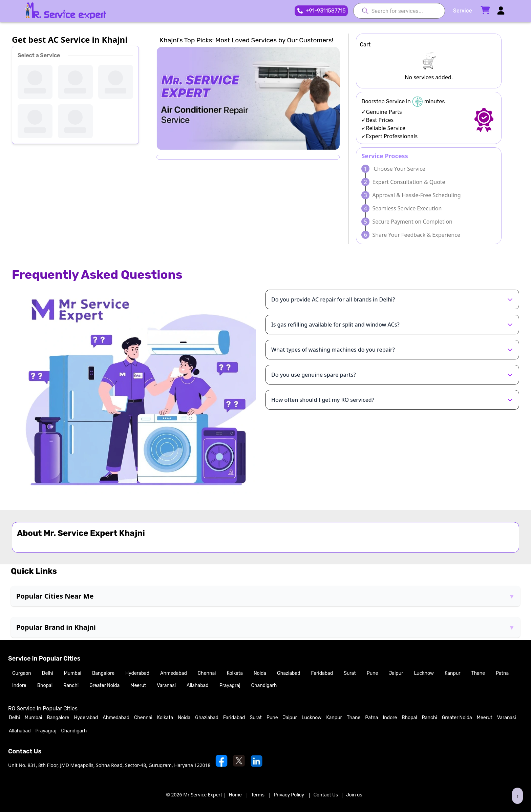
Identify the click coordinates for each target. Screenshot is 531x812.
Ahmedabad (174, 673)
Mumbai (73, 673)
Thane (478, 673)
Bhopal (45, 685)
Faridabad (322, 673)
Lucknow (424, 673)
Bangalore (103, 673)
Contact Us (326, 795)
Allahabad (198, 685)
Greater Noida (104, 685)
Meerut (138, 685)
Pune (373, 673)
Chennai (207, 673)
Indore (19, 685)
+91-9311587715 (326, 11)
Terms (258, 795)
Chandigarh (264, 685)
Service (463, 11)
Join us (354, 795)
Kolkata (235, 673)
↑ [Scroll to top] (517, 796)
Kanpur (453, 673)
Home (235, 795)
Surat (350, 673)
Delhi (48, 673)
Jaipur (396, 673)
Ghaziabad (289, 673)
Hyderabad (137, 673)
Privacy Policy (289, 795)
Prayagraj (230, 685)
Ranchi (71, 685)
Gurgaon (22, 673)
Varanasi (166, 685)
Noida (260, 673)
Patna (502, 673)
